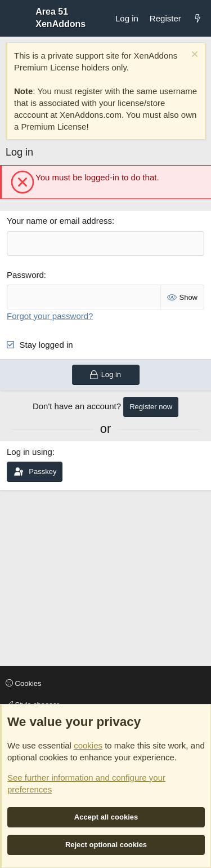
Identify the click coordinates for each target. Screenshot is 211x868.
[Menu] (15, 18)
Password (25, 275)
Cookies (24, 683)
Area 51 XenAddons (60, 18)
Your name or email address (59, 221)
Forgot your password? (50, 316)
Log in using (30, 452)
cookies (88, 745)
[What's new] (198, 18)
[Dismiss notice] (193, 56)
